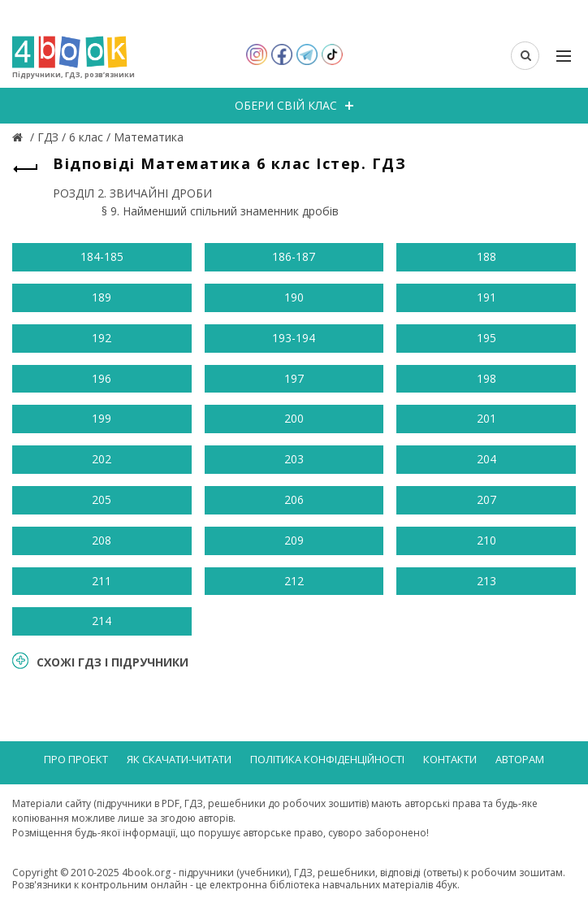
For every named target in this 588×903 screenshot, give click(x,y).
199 (102, 418)
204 (486, 459)
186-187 (294, 256)
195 (486, 338)
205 (102, 499)
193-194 (294, 338)
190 (294, 297)
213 (486, 581)
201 (486, 418)
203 (294, 459)
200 (294, 418)
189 (102, 297)
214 (102, 621)
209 (294, 540)
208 (102, 540)
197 (294, 378)
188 (486, 256)
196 (102, 378)
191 (486, 297)
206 (294, 499)
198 (486, 378)
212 (294, 581)
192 (102, 338)
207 (486, 499)
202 (102, 459)
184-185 (102, 256)
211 (102, 581)
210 (486, 540)
